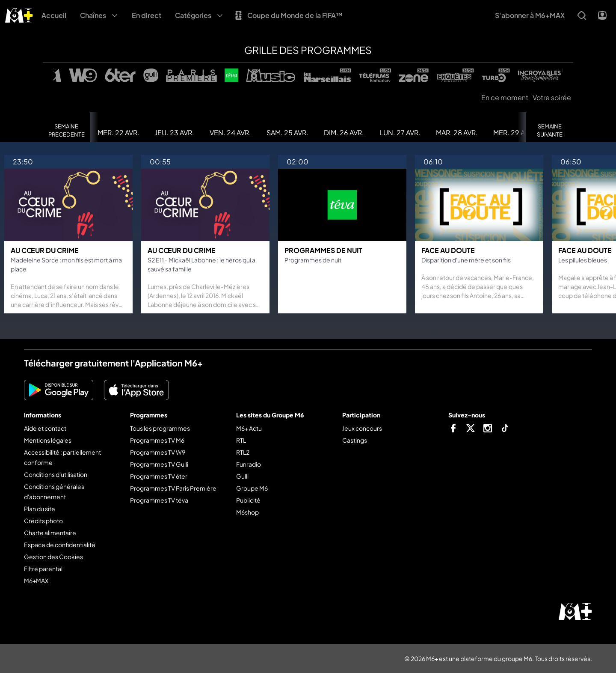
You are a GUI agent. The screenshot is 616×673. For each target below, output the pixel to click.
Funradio (249, 464)
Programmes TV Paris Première (173, 488)
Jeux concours (362, 428)
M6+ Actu (249, 428)
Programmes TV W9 (158, 452)
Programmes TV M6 (157, 440)
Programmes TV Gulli (159, 464)
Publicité (248, 500)
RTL (241, 440)
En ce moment (505, 97)
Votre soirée (552, 97)
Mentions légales (48, 440)
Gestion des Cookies (53, 557)
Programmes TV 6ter (159, 476)
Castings (355, 440)
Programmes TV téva (159, 500)
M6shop (247, 512)
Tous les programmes (160, 428)
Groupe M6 (252, 488)
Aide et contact (45, 428)
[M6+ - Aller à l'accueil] (19, 14)
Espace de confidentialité (60, 545)
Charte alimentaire (50, 533)
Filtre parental (43, 569)
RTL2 (243, 452)
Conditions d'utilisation (56, 474)
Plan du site (40, 509)
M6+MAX (36, 581)
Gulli (242, 476)
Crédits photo (43, 521)
